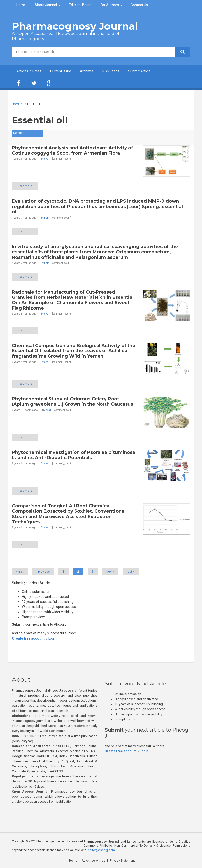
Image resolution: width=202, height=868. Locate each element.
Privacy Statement (122, 861)
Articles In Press (29, 71)
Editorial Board (80, 5)
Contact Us (139, 5)
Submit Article (139, 71)
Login (52, 638)
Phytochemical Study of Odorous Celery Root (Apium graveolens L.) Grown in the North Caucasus (73, 402)
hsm (47, 218)
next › (110, 572)
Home (21, 5)
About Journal (46, 5)
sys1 (47, 159)
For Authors (110, 5)
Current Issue (61, 71)
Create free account (28, 638)
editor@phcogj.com (101, 850)
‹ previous (43, 572)
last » (131, 572)
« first (20, 572)
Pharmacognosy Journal (75, 26)
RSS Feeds (111, 71)
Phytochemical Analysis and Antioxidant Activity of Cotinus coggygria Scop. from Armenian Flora (73, 150)
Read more (25, 186)
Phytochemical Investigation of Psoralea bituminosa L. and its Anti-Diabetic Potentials (74, 455)
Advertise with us (94, 861)
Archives (87, 71)
